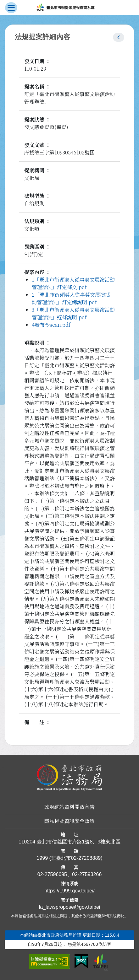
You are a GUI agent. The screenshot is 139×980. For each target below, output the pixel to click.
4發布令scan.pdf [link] (51, 325)
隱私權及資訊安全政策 (69, 821)
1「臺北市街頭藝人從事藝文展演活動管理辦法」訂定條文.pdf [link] (73, 283)
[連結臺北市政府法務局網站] (69, 778)
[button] (119, 37)
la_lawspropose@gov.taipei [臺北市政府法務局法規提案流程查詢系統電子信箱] (70, 907)
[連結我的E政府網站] (81, 961)
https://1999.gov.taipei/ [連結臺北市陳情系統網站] (69, 891)
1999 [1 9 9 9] (42, 858)
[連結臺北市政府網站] (100, 962)
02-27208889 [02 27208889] (86, 858)
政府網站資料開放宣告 (69, 807)
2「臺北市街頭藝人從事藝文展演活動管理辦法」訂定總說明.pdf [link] (71, 298)
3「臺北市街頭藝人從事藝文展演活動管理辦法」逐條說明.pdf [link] (73, 313)
